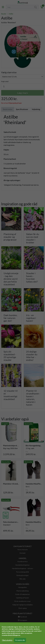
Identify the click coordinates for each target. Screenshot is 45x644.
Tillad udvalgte (7, 640)
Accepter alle (20, 640)
